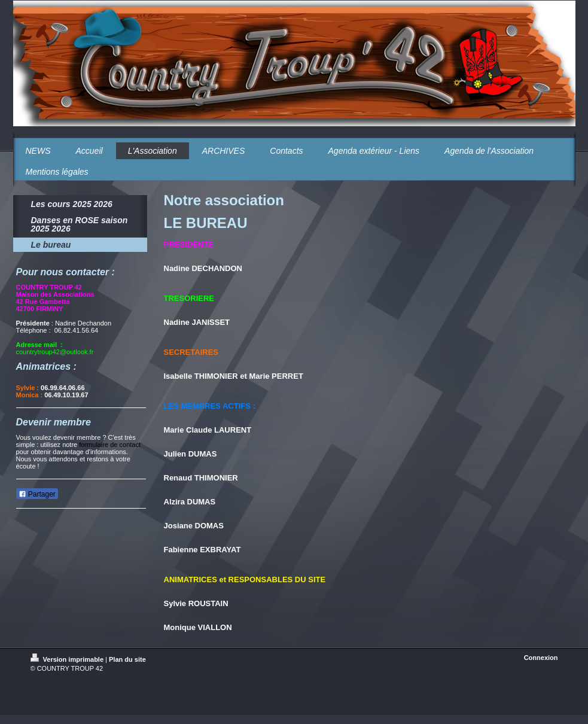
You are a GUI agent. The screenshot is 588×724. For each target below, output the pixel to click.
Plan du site (127, 659)
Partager (37, 494)
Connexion (541, 658)
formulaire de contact (110, 445)
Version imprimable (68, 659)
